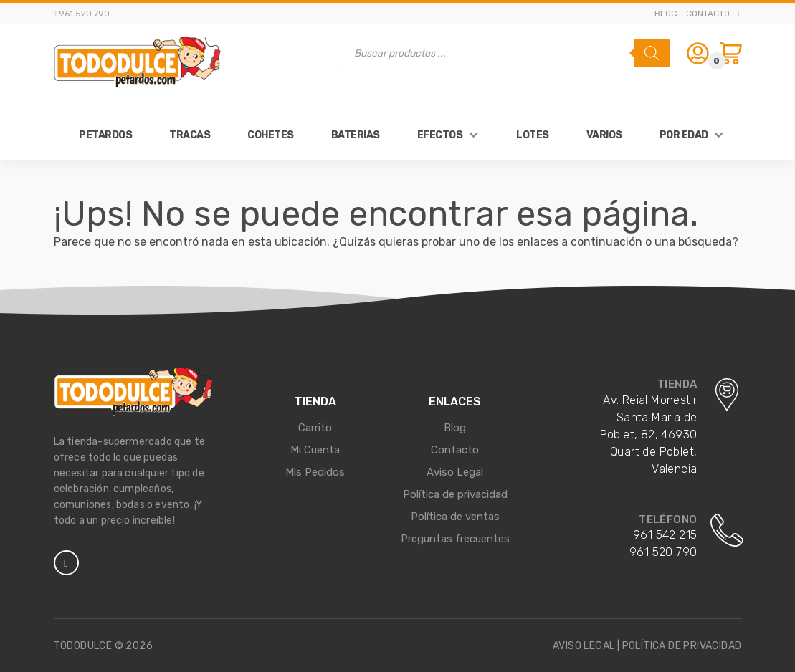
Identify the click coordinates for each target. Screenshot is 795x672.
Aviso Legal (455, 472)
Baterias (356, 135)
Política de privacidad (455, 494)
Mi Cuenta (315, 450)
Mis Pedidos (315, 472)
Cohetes (271, 135)
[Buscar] (652, 53)
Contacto (708, 14)
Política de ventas (455, 517)
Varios (604, 135)
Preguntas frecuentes (455, 539)
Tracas (190, 135)
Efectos (440, 135)
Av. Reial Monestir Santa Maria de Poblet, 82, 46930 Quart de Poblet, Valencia (649, 435)
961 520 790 (663, 552)
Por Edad (684, 135)
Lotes (533, 135)
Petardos (105, 135)
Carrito (315, 428)
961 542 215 (665, 535)
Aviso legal (584, 646)
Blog (666, 14)
